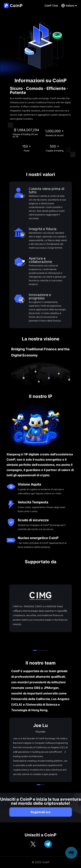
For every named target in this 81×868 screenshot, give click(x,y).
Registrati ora (40, 812)
